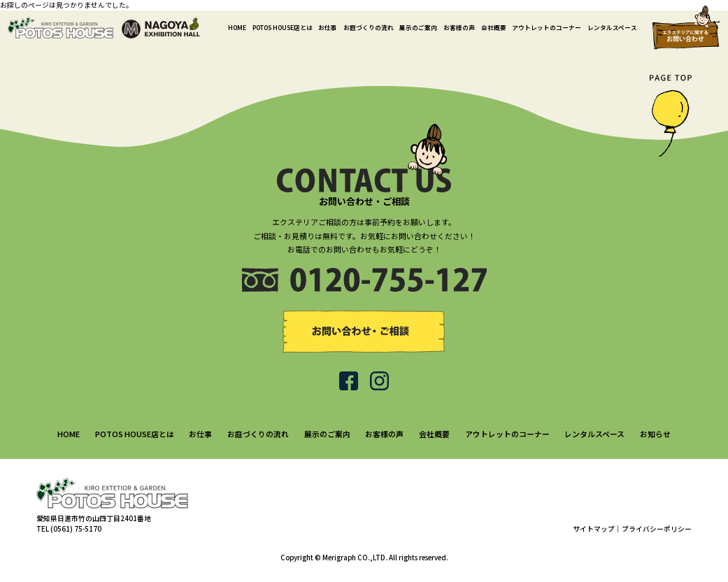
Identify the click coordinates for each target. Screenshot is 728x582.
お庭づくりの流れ (369, 27)
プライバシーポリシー (657, 529)
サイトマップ (594, 529)
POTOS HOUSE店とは (283, 27)
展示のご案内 (418, 27)
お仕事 (328, 27)
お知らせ (655, 434)
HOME (237, 27)
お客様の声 (459, 27)
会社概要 (494, 27)
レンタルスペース (612, 27)
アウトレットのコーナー (547, 27)
